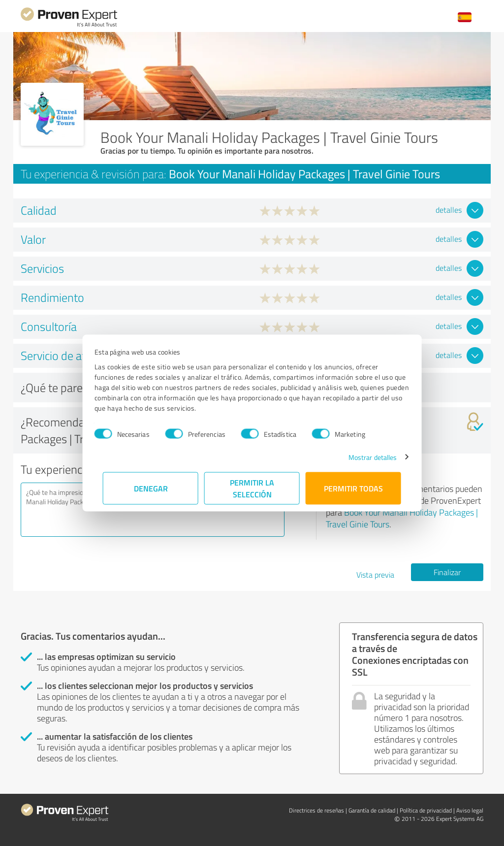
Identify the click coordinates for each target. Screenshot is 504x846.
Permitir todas (353, 488)
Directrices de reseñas (316, 810)
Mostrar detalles (364, 457)
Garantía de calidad (372, 810)
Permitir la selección (252, 488)
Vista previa (375, 575)
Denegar (151, 488)
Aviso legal (470, 810)
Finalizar (447, 572)
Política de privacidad (426, 810)
